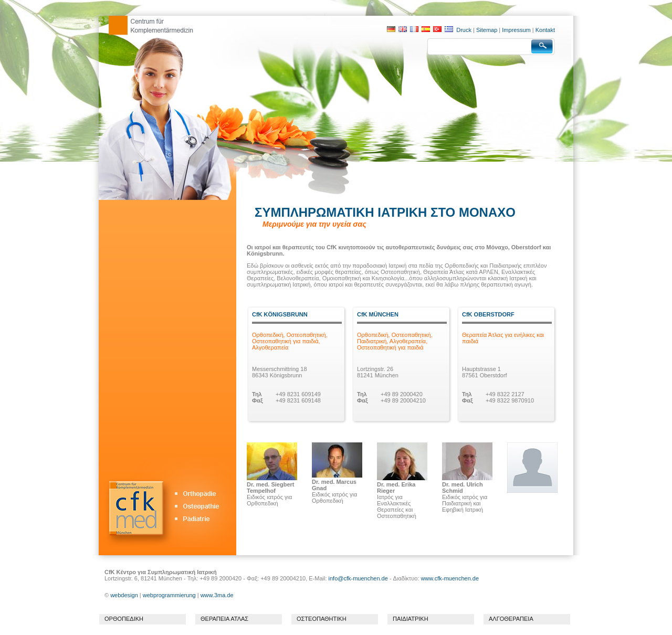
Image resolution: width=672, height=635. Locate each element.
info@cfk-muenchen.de (359, 578)
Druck (464, 30)
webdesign (124, 595)
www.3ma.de (217, 595)
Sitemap (487, 30)
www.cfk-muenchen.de (450, 578)
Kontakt (545, 30)
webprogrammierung (169, 595)
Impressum (516, 30)
